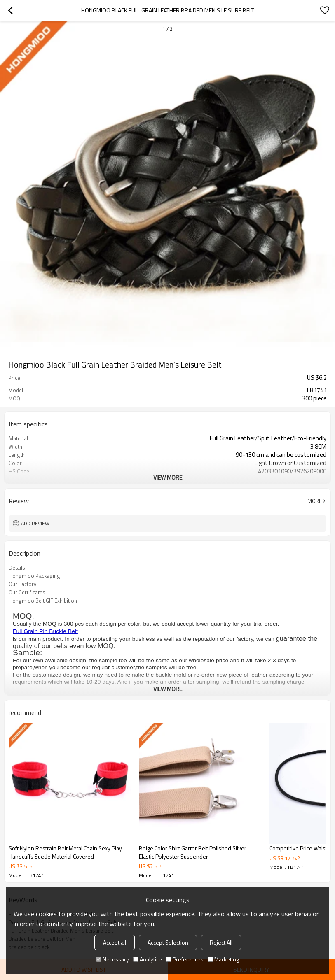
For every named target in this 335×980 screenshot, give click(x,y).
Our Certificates (27, 592)
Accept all (115, 942)
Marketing (223, 959)
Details (17, 568)
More (315, 501)
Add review (35, 523)
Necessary (112, 959)
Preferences (185, 959)
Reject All (221, 942)
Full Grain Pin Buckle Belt (45, 631)
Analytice (148, 959)
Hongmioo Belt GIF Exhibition (43, 601)
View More (168, 477)
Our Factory (22, 584)
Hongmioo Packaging (34, 576)
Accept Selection (168, 942)
